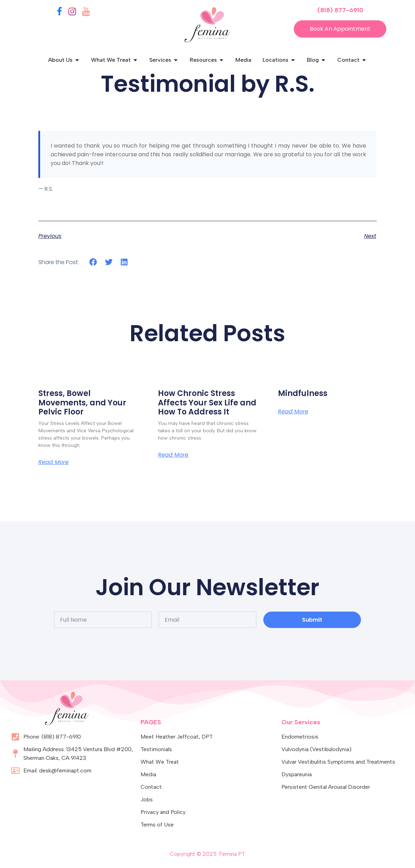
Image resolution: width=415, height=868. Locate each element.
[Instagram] (72, 13)
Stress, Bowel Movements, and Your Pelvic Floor (82, 403)
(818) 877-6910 (340, 10)
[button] (93, 262)
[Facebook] (59, 13)
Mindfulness (303, 393)
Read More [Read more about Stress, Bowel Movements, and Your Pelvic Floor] (54, 462)
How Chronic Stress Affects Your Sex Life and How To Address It (207, 403)
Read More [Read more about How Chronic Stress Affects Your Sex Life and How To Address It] (173, 455)
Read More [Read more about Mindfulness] (293, 412)
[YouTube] (86, 13)
